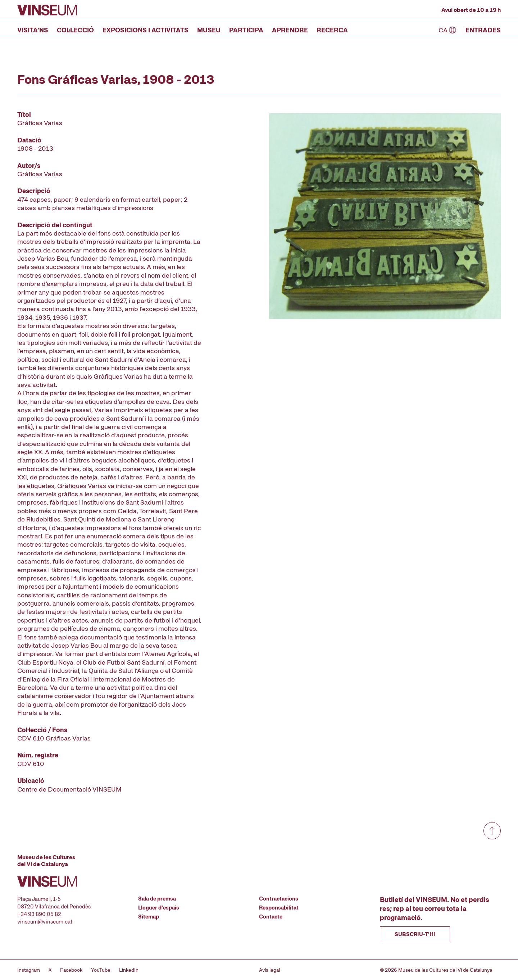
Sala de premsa (157, 899)
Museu (209, 30)
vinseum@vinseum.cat (45, 922)
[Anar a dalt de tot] (492, 831)
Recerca (332, 30)
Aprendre (290, 30)
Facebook (71, 970)
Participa (246, 30)
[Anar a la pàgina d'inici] (47, 10)
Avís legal (269, 970)
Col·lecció (75, 30)
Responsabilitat (279, 908)
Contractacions (279, 899)
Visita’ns (33, 30)
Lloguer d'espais (159, 908)
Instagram (29, 970)
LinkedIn (129, 970)
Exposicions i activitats (146, 30)
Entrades (483, 30)
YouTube (101, 970)
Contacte (271, 917)
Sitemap (149, 917)
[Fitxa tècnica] (109, 452)
